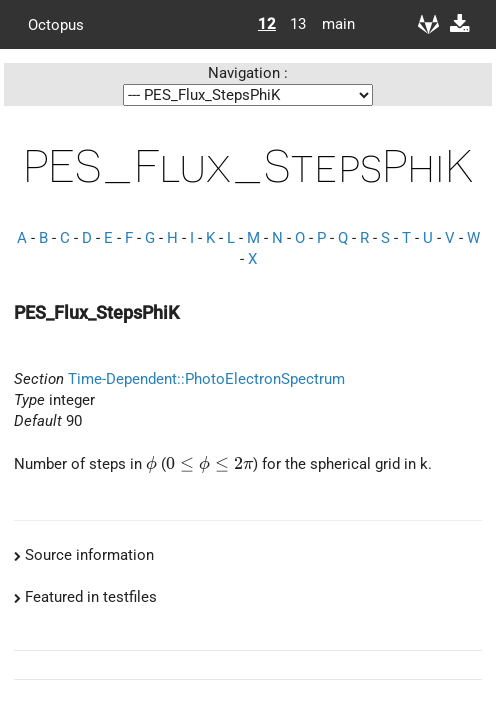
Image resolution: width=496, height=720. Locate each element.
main (331, 24)
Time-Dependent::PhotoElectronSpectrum (206, 379)
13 (298, 24)
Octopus (56, 24)
